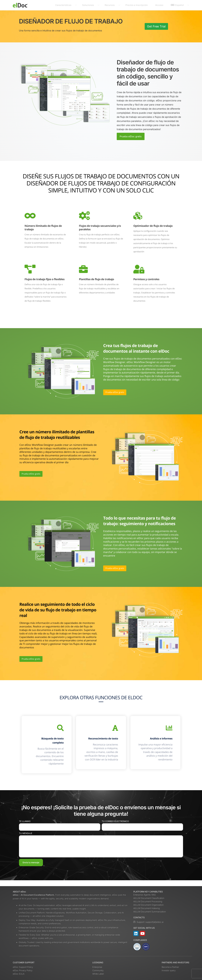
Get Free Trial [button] (156, 26)
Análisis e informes (158, 740)
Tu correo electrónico (115, 827)
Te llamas (25, 827)
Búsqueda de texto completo (49, 742)
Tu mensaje (26, 839)
